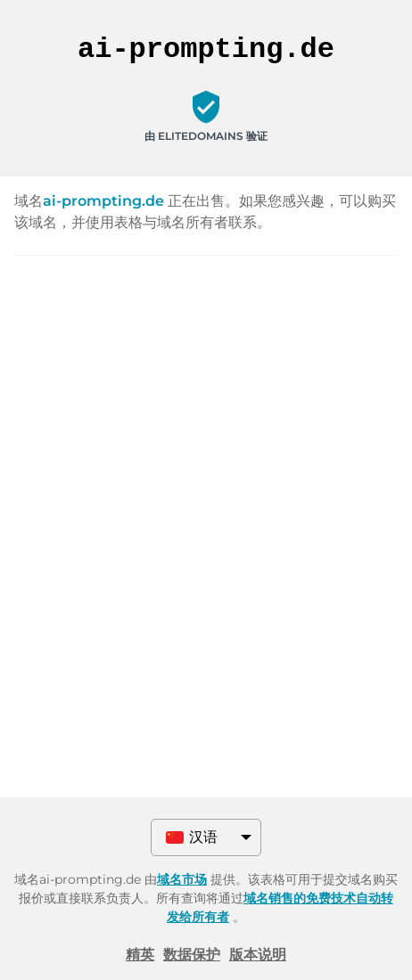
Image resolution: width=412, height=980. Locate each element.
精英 (140, 955)
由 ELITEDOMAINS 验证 (206, 136)
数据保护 (192, 955)
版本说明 (258, 955)
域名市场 (182, 879)
